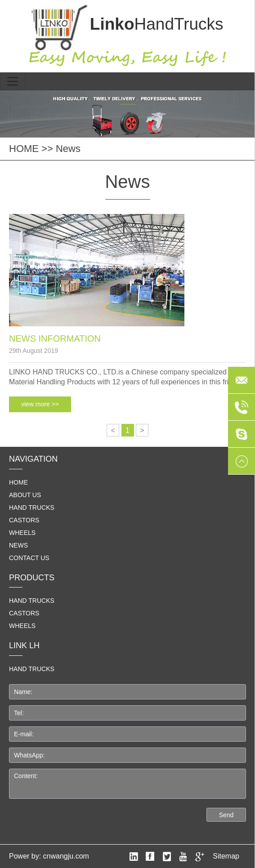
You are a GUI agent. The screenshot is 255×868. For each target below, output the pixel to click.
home (18, 482)
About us (25, 495)
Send (226, 815)
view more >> (40, 404)
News (68, 149)
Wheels (22, 533)
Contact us (29, 558)
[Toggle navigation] (13, 81)
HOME (24, 149)
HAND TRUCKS (32, 669)
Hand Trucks (32, 507)
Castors (24, 520)
